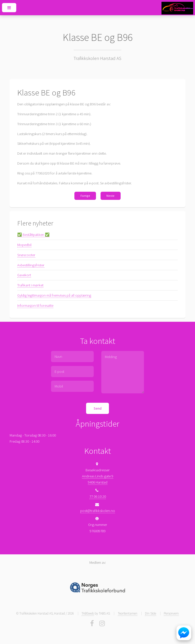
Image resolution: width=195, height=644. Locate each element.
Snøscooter (26, 255)
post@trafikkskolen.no (98, 511)
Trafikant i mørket (30, 285)
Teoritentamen (128, 613)
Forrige (85, 196)
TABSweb (88, 613)
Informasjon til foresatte (35, 305)
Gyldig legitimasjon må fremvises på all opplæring (54, 295)
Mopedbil (24, 245)
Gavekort (24, 275)
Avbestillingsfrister (31, 265)
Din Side (151, 613)
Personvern (171, 613)
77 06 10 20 (98, 496)
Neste (110, 196)
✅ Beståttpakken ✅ (33, 235)
